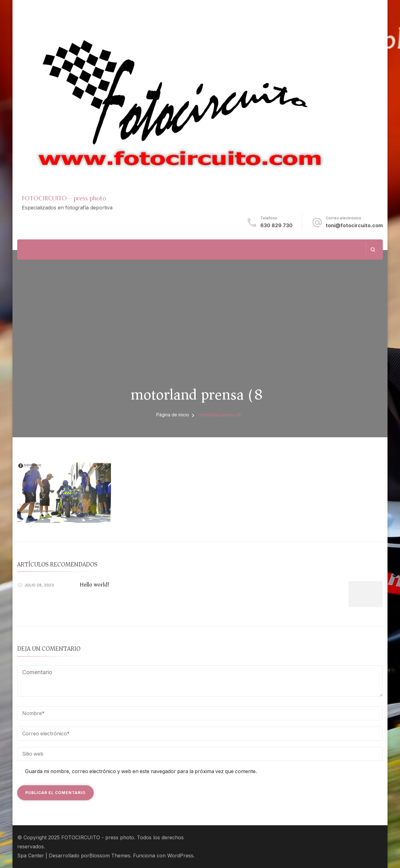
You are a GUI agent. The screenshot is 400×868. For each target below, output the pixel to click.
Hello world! (95, 585)
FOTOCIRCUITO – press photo (64, 198)
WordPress (180, 856)
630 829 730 (276, 226)
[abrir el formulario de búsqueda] (373, 250)
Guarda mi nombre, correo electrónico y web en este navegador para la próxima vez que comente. (141, 771)
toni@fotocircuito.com (354, 226)
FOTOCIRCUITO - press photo (98, 838)
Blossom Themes (110, 856)
